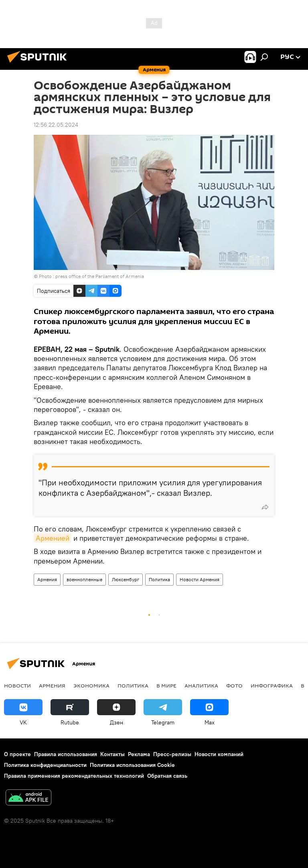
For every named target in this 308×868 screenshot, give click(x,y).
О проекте (17, 754)
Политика (159, 579)
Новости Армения (200, 579)
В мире (166, 685)
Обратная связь (167, 776)
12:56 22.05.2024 (56, 125)
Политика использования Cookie (132, 765)
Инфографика (272, 685)
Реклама (139, 754)
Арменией (53, 538)
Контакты (112, 754)
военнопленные (84, 579)
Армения (47, 579)
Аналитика (201, 685)
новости (17, 685)
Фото (234, 685)
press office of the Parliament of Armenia (100, 276)
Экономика (91, 685)
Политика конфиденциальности (45, 765)
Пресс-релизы (172, 754)
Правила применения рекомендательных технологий (74, 776)
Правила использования (66, 754)
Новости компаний (219, 754)
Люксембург (126, 579)
